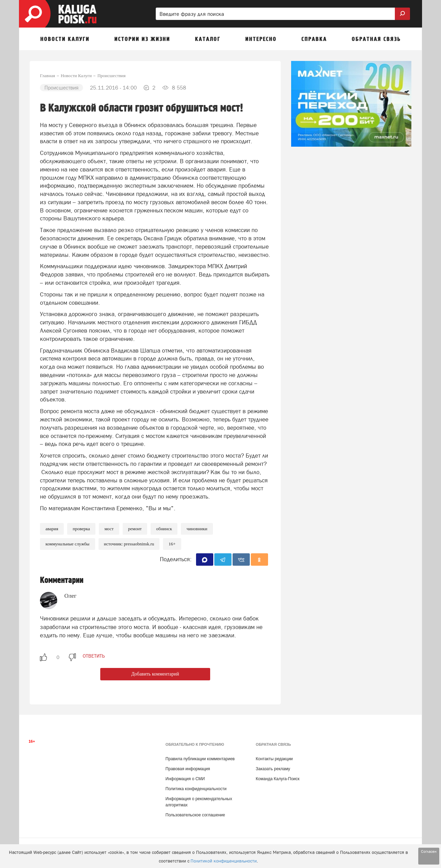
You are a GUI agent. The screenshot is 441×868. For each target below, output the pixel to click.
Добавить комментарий (155, 674)
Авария (52, 529)
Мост (109, 529)
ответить (94, 656)
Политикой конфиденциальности (224, 861)
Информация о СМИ (185, 779)
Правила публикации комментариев (200, 759)
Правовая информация (188, 769)
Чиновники (197, 529)
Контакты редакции (274, 759)
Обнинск (164, 529)
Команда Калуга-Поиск (278, 779)
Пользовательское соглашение (195, 815)
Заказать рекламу (273, 769)
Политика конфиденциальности (196, 789)
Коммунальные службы (68, 544)
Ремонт (135, 529)
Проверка (81, 529)
